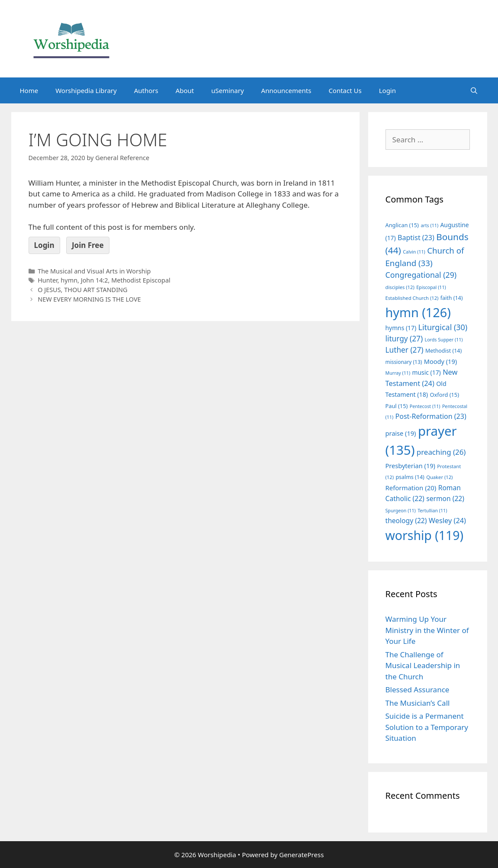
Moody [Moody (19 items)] (440, 361)
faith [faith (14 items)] (452, 298)
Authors (146, 90)
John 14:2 (95, 280)
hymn (69, 280)
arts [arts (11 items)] (429, 225)
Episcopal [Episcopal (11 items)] (431, 287)
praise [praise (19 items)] (401, 433)
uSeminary (227, 90)
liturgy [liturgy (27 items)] (404, 339)
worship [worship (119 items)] (425, 535)
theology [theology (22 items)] (406, 521)
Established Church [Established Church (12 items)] (412, 298)
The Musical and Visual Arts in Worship (94, 271)
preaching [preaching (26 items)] (441, 452)
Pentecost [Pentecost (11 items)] (425, 406)
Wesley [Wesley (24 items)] (447, 521)
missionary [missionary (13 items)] (404, 362)
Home (29, 90)
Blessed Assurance (418, 690)
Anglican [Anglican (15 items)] (402, 225)
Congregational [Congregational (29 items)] (421, 275)
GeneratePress (301, 855)
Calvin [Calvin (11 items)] (414, 252)
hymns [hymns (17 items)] (401, 328)
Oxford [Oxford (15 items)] (445, 395)
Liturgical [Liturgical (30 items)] (443, 327)
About (185, 90)
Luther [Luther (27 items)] (405, 350)
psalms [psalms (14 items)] (410, 477)
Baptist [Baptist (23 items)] (416, 238)
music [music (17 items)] (427, 372)
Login (387, 90)
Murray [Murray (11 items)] (398, 373)
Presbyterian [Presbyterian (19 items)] (410, 466)
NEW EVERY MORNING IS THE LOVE (89, 299)
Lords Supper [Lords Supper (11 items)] (444, 340)
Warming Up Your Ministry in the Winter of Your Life (427, 630)
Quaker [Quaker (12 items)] (439, 477)
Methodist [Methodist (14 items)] (443, 351)
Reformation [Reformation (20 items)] (411, 488)
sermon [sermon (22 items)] (445, 498)
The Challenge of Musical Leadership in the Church (423, 665)
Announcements (286, 90)
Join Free (88, 245)
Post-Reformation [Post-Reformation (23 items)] (431, 416)
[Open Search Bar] (474, 90)
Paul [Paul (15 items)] (397, 406)
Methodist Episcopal (141, 280)
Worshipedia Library (86, 90)
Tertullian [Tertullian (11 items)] (432, 511)
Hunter (48, 280)
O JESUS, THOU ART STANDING (82, 290)
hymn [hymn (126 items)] (418, 312)
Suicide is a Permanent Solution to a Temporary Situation (427, 727)
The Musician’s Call (418, 703)
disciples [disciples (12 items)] (400, 287)
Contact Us (345, 90)
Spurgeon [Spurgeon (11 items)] (401, 511)
